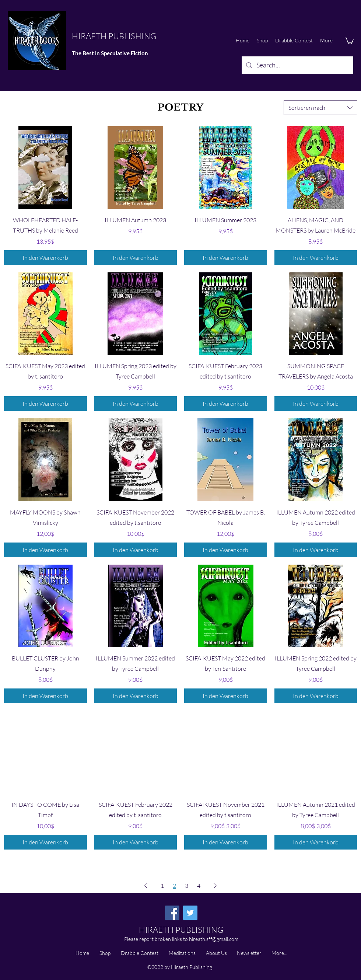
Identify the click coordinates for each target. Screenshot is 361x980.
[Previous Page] (146, 886)
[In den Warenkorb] (45, 258)
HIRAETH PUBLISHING (114, 36)
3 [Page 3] (187, 886)
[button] (349, 41)
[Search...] (297, 65)
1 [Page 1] (162, 886)
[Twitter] (190, 913)
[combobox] (320, 108)
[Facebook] (172, 913)
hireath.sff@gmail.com (214, 939)
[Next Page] (215, 886)
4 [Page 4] (199, 886)
